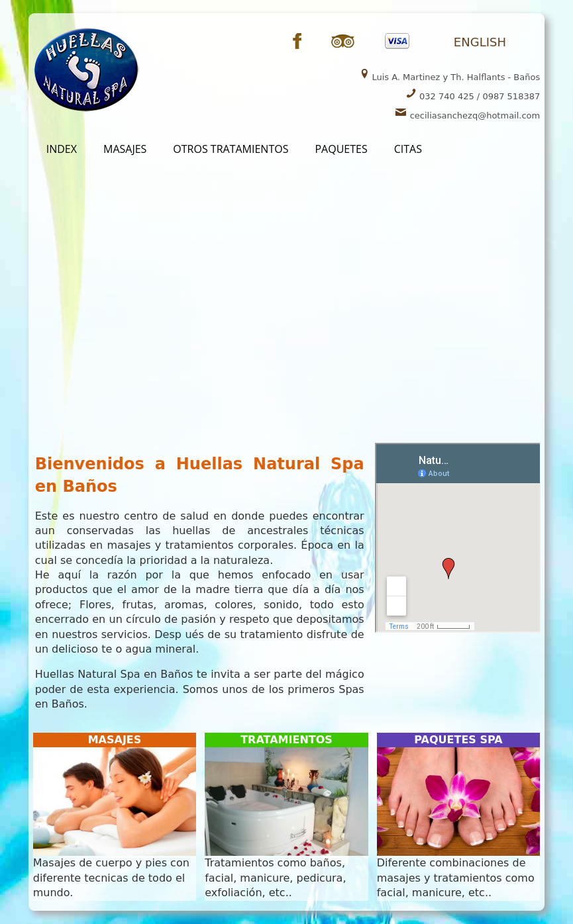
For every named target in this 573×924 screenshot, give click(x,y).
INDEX (62, 149)
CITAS (408, 149)
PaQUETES (341, 149)
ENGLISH (480, 42)
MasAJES (125, 149)
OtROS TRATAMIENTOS (231, 149)
